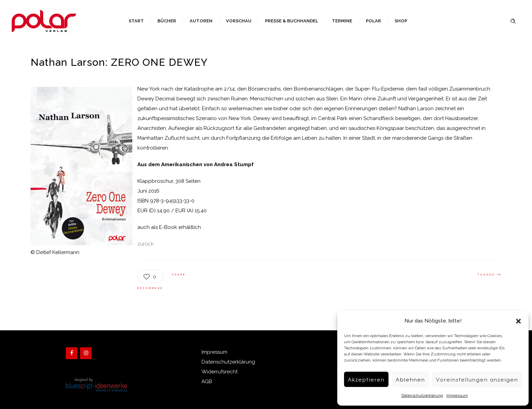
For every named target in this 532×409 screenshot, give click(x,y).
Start (136, 21)
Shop (401, 21)
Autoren (201, 21)
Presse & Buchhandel (292, 21)
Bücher (167, 21)
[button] (518, 321)
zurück (146, 244)
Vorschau (239, 21)
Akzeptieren (366, 379)
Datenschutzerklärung (422, 395)
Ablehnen (410, 379)
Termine (342, 21)
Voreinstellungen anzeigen (477, 379)
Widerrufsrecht (220, 372)
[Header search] (513, 21)
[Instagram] (86, 353)
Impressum (457, 395)
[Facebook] (72, 353)
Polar (373, 21)
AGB (207, 382)
